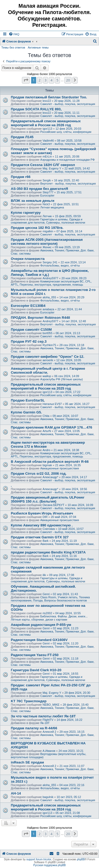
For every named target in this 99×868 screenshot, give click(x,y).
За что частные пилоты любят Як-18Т (43, 716)
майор (47, 376)
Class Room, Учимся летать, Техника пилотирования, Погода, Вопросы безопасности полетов (50, 599)
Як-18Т (45, 723)
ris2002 (47, 613)
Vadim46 (48, 141)
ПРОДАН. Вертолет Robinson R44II (40, 318)
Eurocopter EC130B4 (28, 306)
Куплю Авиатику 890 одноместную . (42, 525)
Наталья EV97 (52, 404)
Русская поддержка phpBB (49, 865)
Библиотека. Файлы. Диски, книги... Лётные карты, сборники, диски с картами (49, 618)
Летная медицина (52, 207)
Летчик (47, 216)
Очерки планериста (28, 259)
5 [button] (57, 80)
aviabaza (48, 309)
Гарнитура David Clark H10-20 (36, 670)
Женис (47, 247)
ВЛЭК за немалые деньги (33, 201)
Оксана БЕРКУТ (53, 505)
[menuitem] (14, 34)
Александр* (50, 477)
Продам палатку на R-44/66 (34, 728)
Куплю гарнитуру (26, 213)
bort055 (47, 333)
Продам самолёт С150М (31, 330)
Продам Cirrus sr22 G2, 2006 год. (39, 474)
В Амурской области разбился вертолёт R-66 (50, 462)
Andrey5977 (50, 278)
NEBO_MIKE (51, 705)
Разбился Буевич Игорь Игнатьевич (42, 513)
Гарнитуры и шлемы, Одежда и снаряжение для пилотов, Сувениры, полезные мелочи (48, 221)
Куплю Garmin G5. (26, 412)
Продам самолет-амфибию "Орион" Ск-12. (48, 357)
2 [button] (39, 80)
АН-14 (16, 793)
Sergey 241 (50, 262)
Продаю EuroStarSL (28, 400)
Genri (46, 594)
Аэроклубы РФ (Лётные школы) (61, 379)
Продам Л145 (22, 137)
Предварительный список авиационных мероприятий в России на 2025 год (46, 386)
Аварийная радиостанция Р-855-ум (41, 625)
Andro (46, 450)
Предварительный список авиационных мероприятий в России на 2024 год (46, 807)
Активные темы (38, 47)
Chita (46, 416)
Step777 (48, 192)
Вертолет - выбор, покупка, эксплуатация (68, 184)
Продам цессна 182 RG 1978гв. (37, 228)
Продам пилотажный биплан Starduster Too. (49, 97)
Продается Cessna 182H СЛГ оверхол (43, 165)
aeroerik (48, 360)
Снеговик (49, 529)
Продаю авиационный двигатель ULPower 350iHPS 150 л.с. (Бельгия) (48, 499)
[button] (26, 80)
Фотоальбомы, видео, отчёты (60, 265)
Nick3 (46, 204)
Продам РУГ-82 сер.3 (29, 341)
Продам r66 (21, 177)
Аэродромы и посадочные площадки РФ (67, 160)
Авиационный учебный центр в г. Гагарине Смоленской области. (48, 370)
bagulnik (48, 797)
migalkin (48, 231)
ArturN (47, 431)
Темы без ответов (13, 47)
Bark (46, 541)
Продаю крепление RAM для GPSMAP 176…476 (51, 427)
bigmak (47, 465)
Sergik (47, 180)
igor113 (47, 129)
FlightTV (48, 720)
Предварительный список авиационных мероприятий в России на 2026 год (46, 123)
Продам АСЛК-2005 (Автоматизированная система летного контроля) (47, 242)
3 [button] (46, 80)
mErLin (47, 156)
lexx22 (47, 101)
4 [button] (51, 80)
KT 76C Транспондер (29, 701)
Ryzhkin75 (49, 345)
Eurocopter (47, 195)
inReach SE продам (27, 762)
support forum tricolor (39, 859)
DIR (45, 517)
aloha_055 (49, 297)
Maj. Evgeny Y (52, 168)
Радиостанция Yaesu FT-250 (35, 655)
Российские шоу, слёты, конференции (66, 132)
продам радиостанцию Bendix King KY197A (48, 552)
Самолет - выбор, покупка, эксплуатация (68, 104)
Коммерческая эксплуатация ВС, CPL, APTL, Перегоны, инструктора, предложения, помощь (51, 283)
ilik (44, 575)
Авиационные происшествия (60, 468)
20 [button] (68, 80)
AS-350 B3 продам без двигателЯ (39, 189)
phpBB (81, 859)
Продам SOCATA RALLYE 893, (36, 109)
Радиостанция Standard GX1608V (39, 640)
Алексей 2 (49, 732)
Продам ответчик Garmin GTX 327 (40, 537)
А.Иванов (49, 751)
